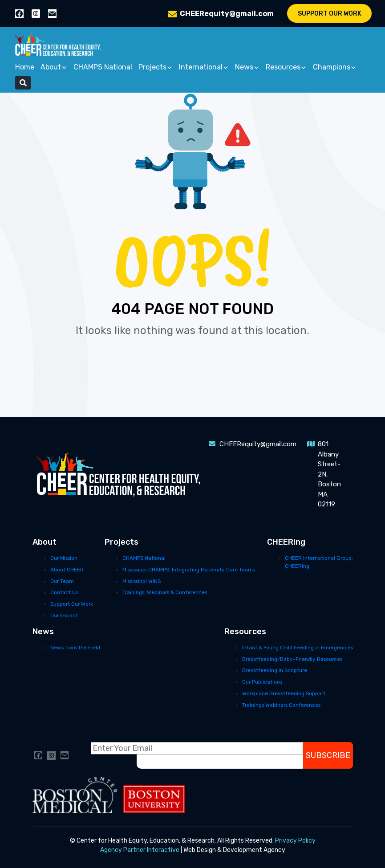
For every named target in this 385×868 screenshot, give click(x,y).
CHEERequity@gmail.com (227, 14)
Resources (286, 67)
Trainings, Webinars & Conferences (165, 592)
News (247, 67)
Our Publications (262, 682)
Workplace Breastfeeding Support (284, 693)
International (204, 67)
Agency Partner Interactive (140, 850)
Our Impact (64, 615)
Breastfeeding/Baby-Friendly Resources (292, 659)
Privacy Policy (295, 841)
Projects (156, 67)
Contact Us (64, 592)
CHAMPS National (103, 67)
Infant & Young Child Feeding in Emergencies (298, 648)
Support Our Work (330, 14)
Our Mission (64, 558)
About (54, 67)
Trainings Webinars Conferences (281, 705)
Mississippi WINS (142, 581)
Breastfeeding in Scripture (275, 670)
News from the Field (75, 648)
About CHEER (67, 570)
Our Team (62, 581)
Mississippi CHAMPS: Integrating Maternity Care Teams (189, 570)
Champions (335, 67)
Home (25, 67)
